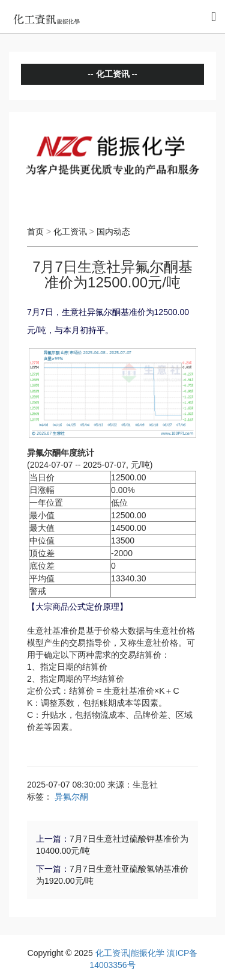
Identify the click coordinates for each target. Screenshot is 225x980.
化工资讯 (70, 231)
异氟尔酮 (71, 797)
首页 (35, 231)
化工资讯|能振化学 (130, 953)
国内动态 (113, 231)
